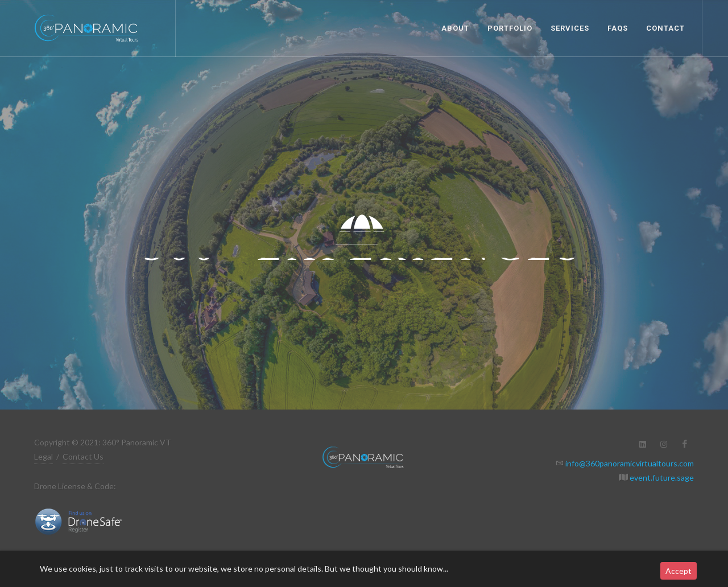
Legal (44, 456)
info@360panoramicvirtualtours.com (629, 463)
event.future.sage (661, 478)
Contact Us (83, 456)
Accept (679, 571)
